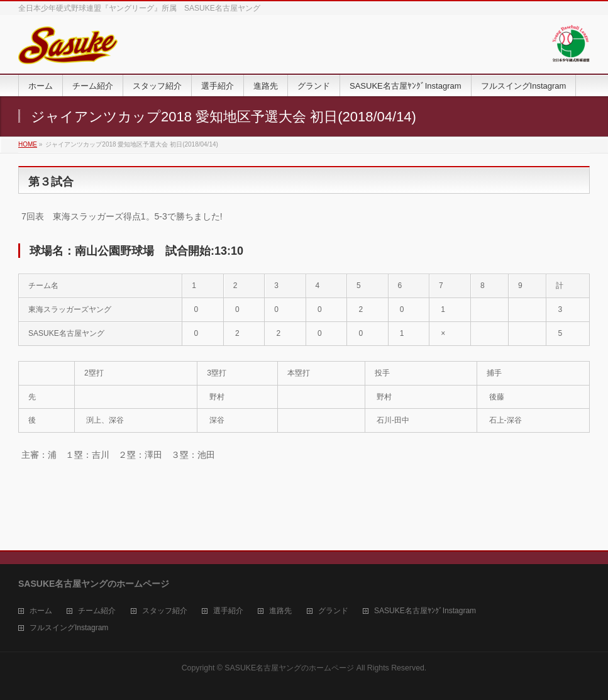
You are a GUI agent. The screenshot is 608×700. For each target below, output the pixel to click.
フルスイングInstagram (69, 628)
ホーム (41, 611)
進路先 (280, 611)
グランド (333, 611)
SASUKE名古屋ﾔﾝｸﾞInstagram (425, 611)
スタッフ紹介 (165, 611)
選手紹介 (228, 611)
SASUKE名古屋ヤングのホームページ (289, 668)
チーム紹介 (97, 611)
